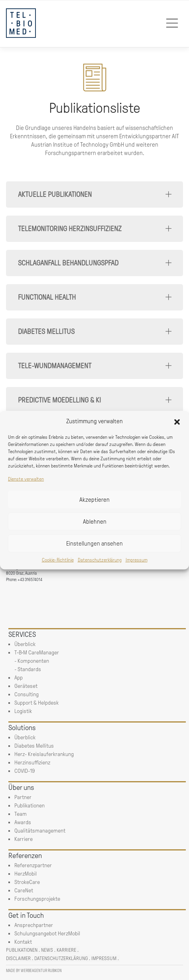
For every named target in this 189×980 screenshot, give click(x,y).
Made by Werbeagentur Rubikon (34, 971)
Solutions (22, 728)
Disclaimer (18, 958)
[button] (177, 421)
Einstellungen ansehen (94, 543)
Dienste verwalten (26, 479)
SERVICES (22, 634)
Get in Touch (26, 915)
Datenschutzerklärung (100, 560)
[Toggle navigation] (172, 23)
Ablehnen (95, 521)
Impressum (137, 560)
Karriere (66, 950)
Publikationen (22, 950)
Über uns (21, 788)
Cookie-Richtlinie (58, 560)
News (47, 950)
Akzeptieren (94, 499)
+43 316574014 (30, 580)
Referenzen (25, 856)
